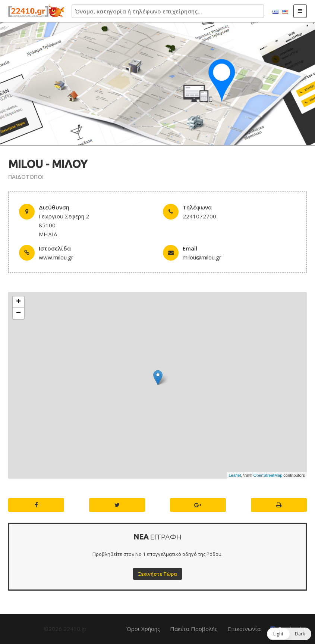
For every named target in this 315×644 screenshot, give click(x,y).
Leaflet (235, 475)
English (285, 12)
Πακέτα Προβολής (194, 629)
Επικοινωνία (244, 629)
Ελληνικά (275, 12)
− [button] (18, 313)
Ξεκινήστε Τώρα (157, 574)
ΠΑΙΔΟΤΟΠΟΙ (26, 177)
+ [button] (18, 302)
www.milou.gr (56, 257)
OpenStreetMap (268, 475)
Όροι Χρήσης (143, 629)
